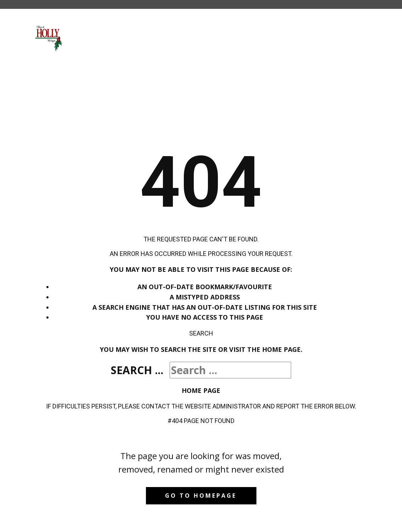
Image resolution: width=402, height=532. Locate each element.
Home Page (201, 390)
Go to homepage (201, 496)
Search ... (137, 370)
